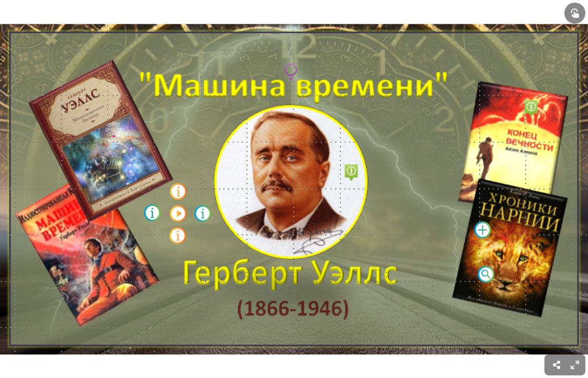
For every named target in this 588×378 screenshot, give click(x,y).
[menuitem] (575, 365)
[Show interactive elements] (575, 13)
